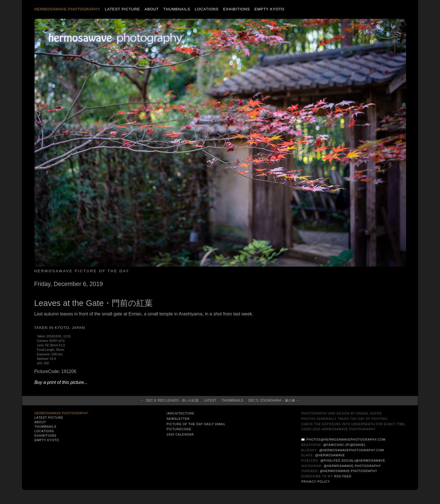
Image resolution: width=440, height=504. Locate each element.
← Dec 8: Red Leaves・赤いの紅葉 (170, 400)
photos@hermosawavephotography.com (346, 439)
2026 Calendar (180, 434)
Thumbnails (177, 9)
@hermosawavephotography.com (352, 450)
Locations (207, 9)
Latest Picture (122, 9)
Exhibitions (236, 9)
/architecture (180, 413)
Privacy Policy (316, 482)
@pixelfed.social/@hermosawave (353, 461)
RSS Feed (343, 476)
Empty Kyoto (270, 9)
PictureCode (179, 429)
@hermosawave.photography (352, 466)
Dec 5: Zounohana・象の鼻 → (274, 400)
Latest (210, 400)
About (152, 9)
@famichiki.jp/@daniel (345, 445)
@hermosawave (330, 455)
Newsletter (178, 419)
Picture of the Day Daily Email (196, 424)
